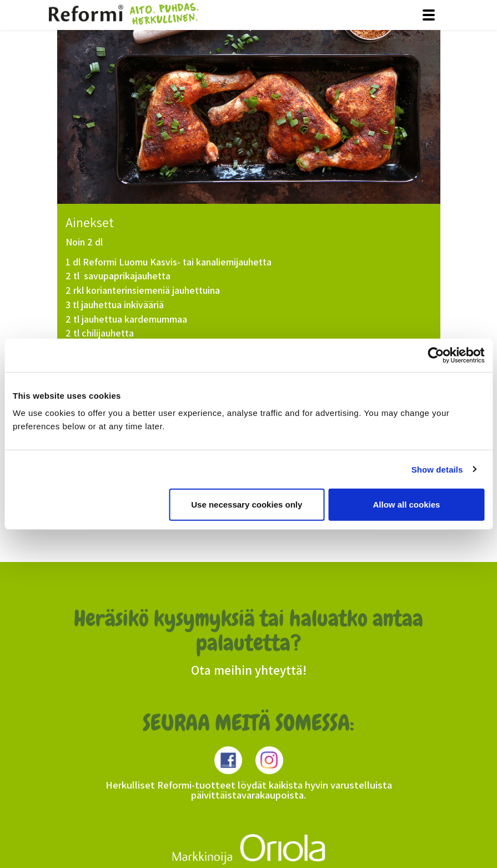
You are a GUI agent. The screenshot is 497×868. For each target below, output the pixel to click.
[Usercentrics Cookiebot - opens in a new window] (436, 355)
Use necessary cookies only (247, 505)
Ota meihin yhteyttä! (249, 670)
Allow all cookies (406, 505)
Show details (437, 469)
